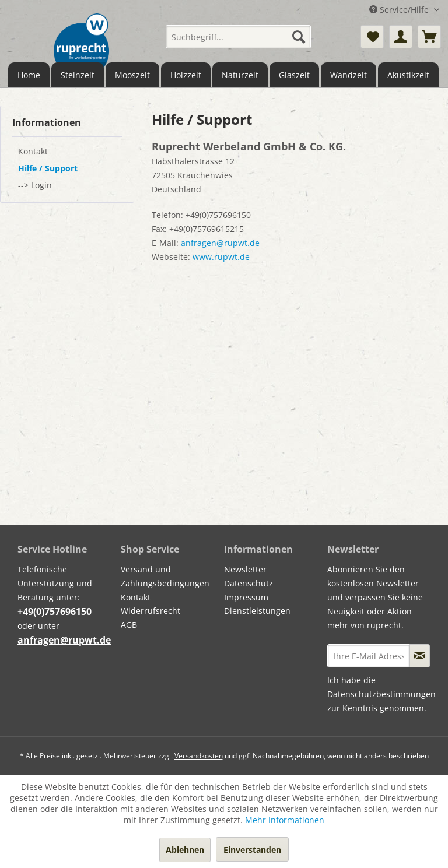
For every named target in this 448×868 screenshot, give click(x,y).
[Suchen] (299, 37)
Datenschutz (249, 583)
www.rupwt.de (221, 257)
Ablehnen (185, 850)
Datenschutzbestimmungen (381, 694)
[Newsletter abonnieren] (420, 656)
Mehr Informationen (285, 820)
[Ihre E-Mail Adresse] (369, 656)
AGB (129, 625)
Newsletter (245, 569)
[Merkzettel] (372, 37)
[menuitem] (239, 37)
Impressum (246, 597)
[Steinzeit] (78, 75)
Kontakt (33, 151)
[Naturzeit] (240, 75)
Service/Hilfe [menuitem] (400, 10)
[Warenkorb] (429, 37)
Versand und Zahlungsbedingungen (165, 576)
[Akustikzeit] (408, 75)
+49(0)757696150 (55, 612)
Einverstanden (252, 850)
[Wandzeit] (349, 75)
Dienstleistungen (257, 611)
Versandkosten (199, 756)
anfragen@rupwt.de (220, 243)
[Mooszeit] (132, 75)
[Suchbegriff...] (239, 37)
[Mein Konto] (401, 37)
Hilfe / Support (48, 168)
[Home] (29, 75)
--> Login (35, 185)
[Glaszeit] (294, 75)
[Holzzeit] (186, 75)
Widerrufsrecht (150, 611)
